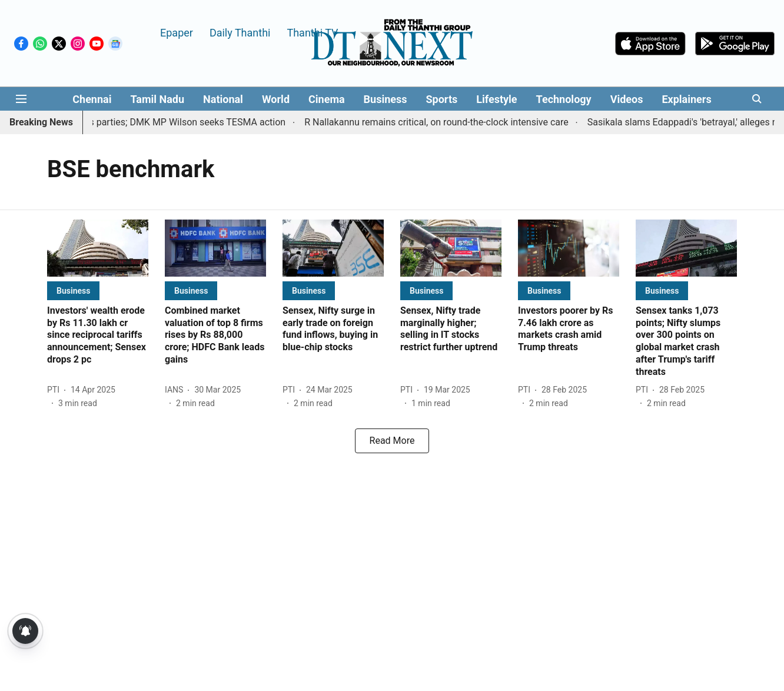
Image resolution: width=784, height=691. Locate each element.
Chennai (92, 99)
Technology (564, 99)
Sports (442, 99)
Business (386, 99)
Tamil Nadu (157, 99)
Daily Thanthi (240, 32)
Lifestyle (496, 99)
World (276, 99)
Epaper (177, 32)
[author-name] (56, 390)
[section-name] (73, 290)
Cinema (327, 99)
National (223, 99)
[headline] (98, 335)
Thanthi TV (312, 32)
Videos (627, 99)
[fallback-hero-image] (98, 248)
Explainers (686, 99)
